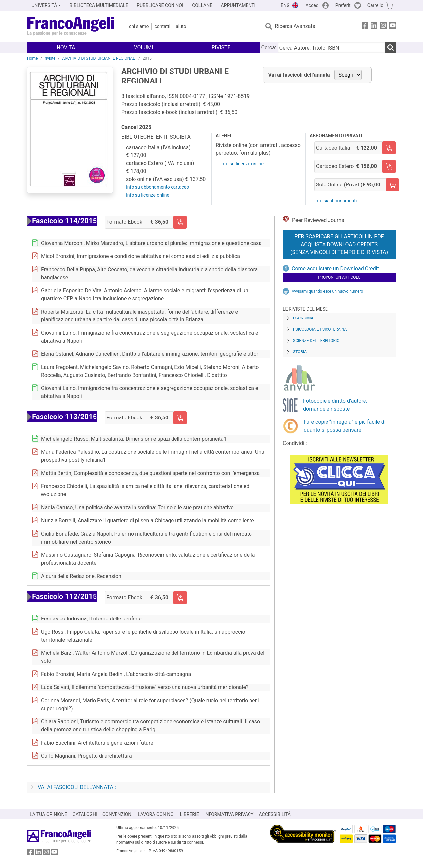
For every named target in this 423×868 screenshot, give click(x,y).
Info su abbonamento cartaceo (157, 187)
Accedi (312, 5)
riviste (50, 58)
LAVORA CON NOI (156, 814)
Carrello (375, 5)
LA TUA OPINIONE (49, 814)
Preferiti (344, 5)
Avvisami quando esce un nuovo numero (327, 291)
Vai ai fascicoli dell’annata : (77, 787)
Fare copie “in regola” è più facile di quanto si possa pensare (345, 426)
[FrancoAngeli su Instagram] (383, 27)
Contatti (162, 26)
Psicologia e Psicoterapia (320, 329)
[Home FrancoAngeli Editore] (71, 26)
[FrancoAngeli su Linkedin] (374, 27)
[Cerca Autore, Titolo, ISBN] (331, 48)
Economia (303, 318)
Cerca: (269, 47)
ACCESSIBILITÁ (275, 814)
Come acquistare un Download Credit (335, 268)
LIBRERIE (190, 814)
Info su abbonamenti (335, 201)
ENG (285, 5)
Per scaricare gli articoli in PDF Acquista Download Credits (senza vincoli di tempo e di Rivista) (339, 244)
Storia (300, 352)
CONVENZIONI (117, 814)
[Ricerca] (391, 48)
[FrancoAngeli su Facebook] (365, 27)
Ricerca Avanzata (295, 26)
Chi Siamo (139, 26)
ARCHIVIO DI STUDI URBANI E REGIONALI (99, 58)
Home (32, 58)
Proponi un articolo (339, 277)
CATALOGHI (85, 814)
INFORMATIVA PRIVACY (229, 814)
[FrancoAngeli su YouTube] (393, 27)
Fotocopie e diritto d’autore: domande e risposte (335, 405)
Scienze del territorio (316, 341)
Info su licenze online (148, 195)
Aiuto (181, 26)
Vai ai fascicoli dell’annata (299, 75)
